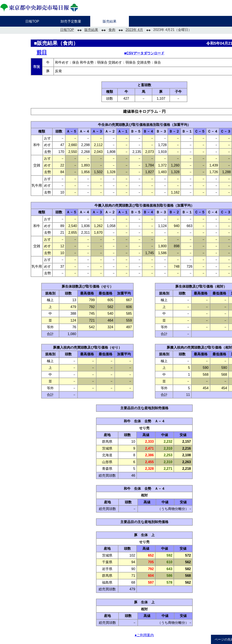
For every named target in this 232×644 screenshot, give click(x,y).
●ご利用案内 (144, 635)
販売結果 (91, 30)
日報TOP (67, 30)
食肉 (112, 30)
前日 (42, 52)
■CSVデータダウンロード (144, 53)
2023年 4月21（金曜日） (173, 30)
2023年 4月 (134, 30)
